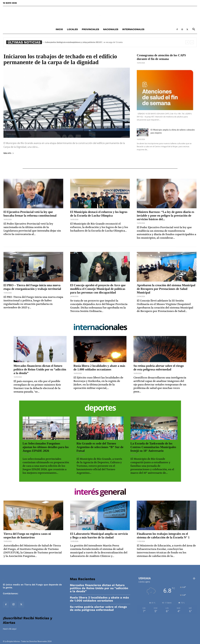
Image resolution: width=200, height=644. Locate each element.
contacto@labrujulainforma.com (38, 593)
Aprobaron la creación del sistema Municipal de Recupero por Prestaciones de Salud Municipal (166, 289)
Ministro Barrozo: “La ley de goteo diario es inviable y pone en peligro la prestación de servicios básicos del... (165, 216)
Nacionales (111, 29)
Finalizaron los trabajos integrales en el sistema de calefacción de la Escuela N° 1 (163, 536)
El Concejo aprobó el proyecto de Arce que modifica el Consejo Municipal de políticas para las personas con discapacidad (98, 289)
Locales (72, 29)
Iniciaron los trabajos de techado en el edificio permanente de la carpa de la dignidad (60, 59)
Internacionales (133, 29)
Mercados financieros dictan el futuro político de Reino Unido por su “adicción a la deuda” (40, 369)
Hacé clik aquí (10, 629)
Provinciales (90, 29)
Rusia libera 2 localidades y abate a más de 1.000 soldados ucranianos (99, 368)
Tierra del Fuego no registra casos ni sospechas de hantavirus (27, 536)
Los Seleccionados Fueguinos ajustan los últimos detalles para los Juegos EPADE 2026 (46, 447)
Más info (9, 153)
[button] (194, 30)
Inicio (59, 29)
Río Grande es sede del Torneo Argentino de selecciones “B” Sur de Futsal (100, 447)
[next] (192, 42)
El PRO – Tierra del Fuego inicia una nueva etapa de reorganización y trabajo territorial (32, 287)
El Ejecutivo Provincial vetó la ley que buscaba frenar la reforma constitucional (30, 214)
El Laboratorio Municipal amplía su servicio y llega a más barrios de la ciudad (99, 536)
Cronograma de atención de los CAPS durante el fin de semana (161, 57)
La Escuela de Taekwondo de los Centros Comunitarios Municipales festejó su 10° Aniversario (153, 447)
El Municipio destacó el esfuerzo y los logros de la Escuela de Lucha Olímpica (99, 214)
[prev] (187, 42)
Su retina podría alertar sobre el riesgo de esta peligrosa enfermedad (74, 42)
